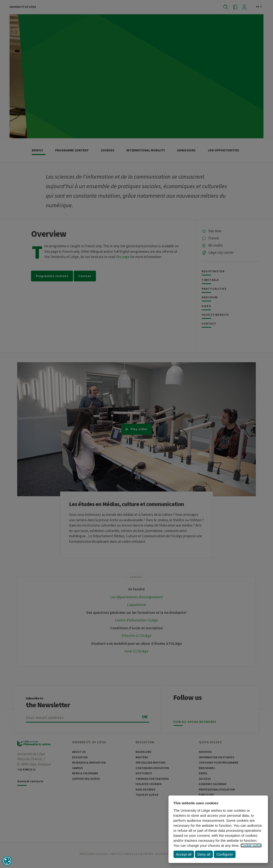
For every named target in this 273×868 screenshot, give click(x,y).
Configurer (225, 854)
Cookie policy (251, 845)
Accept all (184, 854)
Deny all (204, 854)
